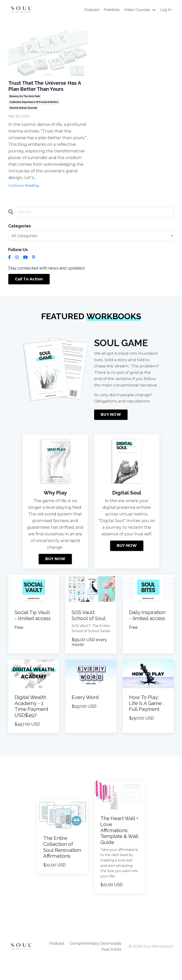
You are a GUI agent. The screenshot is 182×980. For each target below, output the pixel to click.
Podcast (92, 10)
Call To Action (29, 290)
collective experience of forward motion (34, 112)
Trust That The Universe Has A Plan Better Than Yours (45, 91)
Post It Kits (111, 970)
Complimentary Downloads (95, 964)
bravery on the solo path (25, 107)
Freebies (111, 10)
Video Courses (140, 10)
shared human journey (23, 118)
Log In (166, 10)
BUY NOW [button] (111, 435)
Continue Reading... (24, 196)
